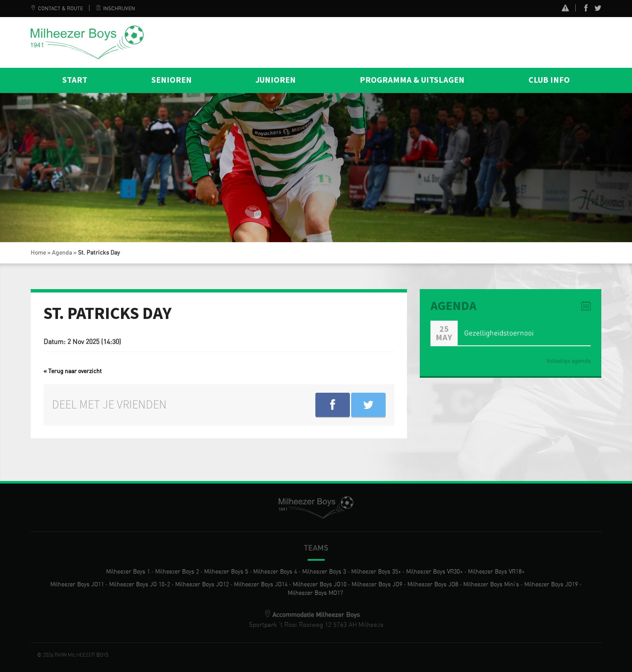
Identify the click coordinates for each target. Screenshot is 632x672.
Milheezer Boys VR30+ (434, 572)
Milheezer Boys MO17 (315, 593)
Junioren (276, 80)
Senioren (172, 80)
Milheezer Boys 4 (275, 572)
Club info (549, 80)
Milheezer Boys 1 (128, 572)
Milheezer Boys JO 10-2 (140, 585)
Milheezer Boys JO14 (261, 585)
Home (38, 253)
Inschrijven (115, 9)
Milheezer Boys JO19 (551, 585)
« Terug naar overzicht (73, 371)
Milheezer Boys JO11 (77, 585)
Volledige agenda (569, 361)
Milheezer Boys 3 (324, 572)
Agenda (62, 253)
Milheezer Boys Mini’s (491, 585)
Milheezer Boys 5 (226, 572)
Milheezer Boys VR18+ (496, 572)
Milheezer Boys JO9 (377, 585)
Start (75, 80)
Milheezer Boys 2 (177, 572)
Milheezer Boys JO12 (202, 585)
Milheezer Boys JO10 (320, 585)
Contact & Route (57, 9)
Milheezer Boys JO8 (433, 585)
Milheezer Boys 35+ (376, 572)
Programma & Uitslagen (412, 80)
